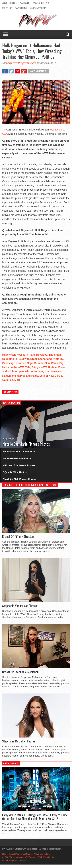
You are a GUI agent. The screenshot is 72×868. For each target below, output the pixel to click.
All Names (25, 3)
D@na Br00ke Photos (15, 472)
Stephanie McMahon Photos (19, 741)
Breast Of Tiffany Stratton (18, 537)
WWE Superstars (41, 3)
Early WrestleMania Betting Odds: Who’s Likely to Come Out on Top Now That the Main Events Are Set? (35, 817)
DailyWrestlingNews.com (21, 63)
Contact (22, 861)
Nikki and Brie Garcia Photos (19, 465)
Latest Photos (9, 3)
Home (5, 854)
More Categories (38, 8)
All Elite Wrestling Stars (13, 857)
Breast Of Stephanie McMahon (20, 672)
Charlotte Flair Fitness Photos (19, 479)
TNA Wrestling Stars (47, 857)
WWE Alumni (21, 8)
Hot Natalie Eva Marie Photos (19, 451)
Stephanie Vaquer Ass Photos (20, 606)
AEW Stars (7, 8)
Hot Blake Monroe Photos (17, 458)
